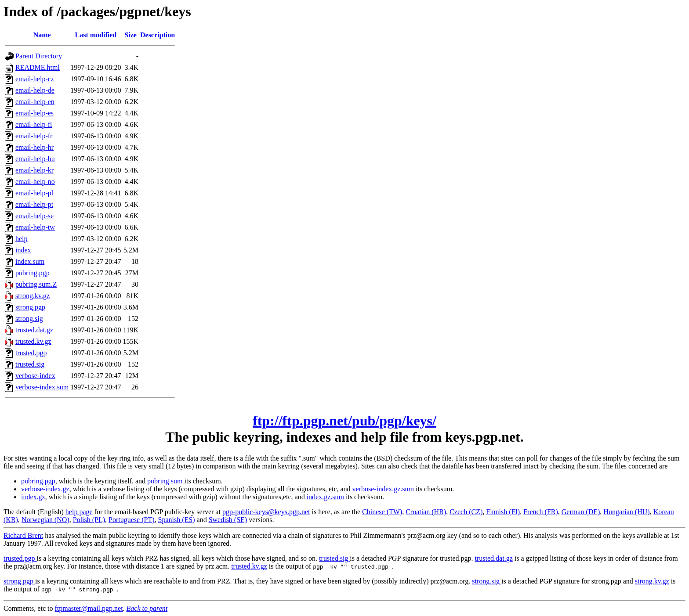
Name (42, 35)
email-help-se (34, 216)
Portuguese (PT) (131, 520)
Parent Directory (39, 56)
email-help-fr (34, 136)
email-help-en (35, 102)
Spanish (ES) (177, 520)
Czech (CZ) (466, 512)
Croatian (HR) (426, 512)
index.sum (30, 261)
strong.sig (29, 319)
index (23, 250)
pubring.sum (165, 481)
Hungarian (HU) (626, 512)
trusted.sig (30, 364)
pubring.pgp (33, 273)
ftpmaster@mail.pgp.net (89, 608)
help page (79, 512)
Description (158, 35)
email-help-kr (34, 170)
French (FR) (541, 512)
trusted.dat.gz (34, 330)
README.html (38, 67)
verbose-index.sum (42, 387)
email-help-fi (34, 124)
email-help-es (34, 113)
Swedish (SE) (228, 520)
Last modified (96, 35)
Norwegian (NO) (45, 520)
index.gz (33, 497)
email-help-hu (35, 159)
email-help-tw (35, 227)
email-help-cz (35, 79)
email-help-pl (34, 193)
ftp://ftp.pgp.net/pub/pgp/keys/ (344, 421)
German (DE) (581, 512)
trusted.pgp (31, 353)
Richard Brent (23, 535)
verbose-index (35, 376)
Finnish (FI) (503, 512)
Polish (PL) (89, 520)
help (22, 239)
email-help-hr (34, 147)
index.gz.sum (325, 497)
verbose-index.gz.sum (383, 489)
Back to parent (147, 608)
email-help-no (35, 182)
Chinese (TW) (382, 512)
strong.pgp (30, 307)
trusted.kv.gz (33, 341)
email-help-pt (34, 204)
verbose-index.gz (45, 489)
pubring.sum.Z (36, 284)
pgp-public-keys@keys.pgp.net (266, 512)
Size (131, 35)
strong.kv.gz (33, 296)
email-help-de (35, 90)
